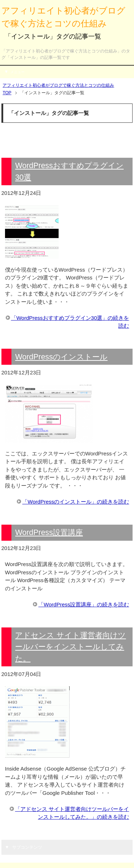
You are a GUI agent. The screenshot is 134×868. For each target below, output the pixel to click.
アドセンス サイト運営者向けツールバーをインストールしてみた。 (70, 647)
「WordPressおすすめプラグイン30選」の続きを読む (70, 322)
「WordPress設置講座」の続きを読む (84, 604)
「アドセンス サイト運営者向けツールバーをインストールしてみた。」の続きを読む (72, 813)
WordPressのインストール (61, 357)
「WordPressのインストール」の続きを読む (76, 502)
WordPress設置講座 (49, 533)
